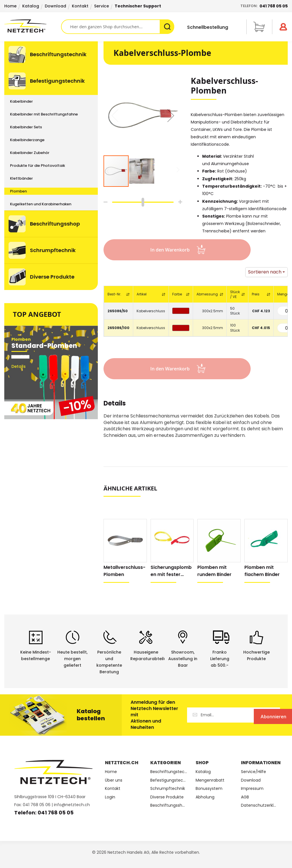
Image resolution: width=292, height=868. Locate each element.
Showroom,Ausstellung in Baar (183, 659)
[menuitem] (51, 54)
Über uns (114, 780)
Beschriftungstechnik (169, 772)
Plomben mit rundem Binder (214, 571)
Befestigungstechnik (169, 780)
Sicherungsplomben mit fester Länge (171, 571)
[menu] (51, 166)
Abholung (205, 797)
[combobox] (118, 27)
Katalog (31, 6)
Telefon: (264, 6)
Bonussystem (209, 789)
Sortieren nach (265, 272)
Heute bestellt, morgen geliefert (72, 659)
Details (115, 404)
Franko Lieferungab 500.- (220, 659)
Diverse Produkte (167, 797)
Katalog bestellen (91, 715)
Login (110, 797)
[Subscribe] (257, 715)
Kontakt (80, 6)
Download (55, 6)
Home (10, 6)
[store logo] (33, 26)
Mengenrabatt (210, 780)
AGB (245, 797)
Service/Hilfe (254, 772)
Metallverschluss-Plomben (124, 571)
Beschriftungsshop (169, 805)
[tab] (115, 406)
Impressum (252, 789)
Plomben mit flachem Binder (262, 571)
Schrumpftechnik (168, 789)
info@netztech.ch (72, 805)
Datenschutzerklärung (259, 805)
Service (102, 6)
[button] (171, 115)
